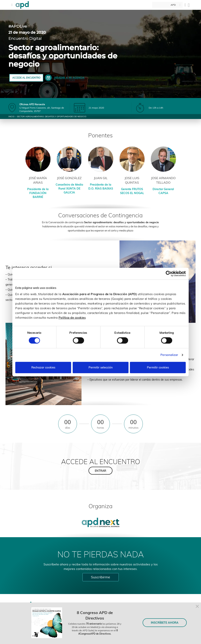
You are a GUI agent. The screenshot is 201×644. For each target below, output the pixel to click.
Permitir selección (101, 367)
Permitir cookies (158, 367)
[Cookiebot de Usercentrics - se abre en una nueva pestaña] (169, 274)
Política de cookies (72, 318)
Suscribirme (100, 577)
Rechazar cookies (43, 367)
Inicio (11, 117)
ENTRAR (100, 471)
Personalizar (169, 355)
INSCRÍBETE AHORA (165, 623)
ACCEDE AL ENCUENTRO (26, 78)
